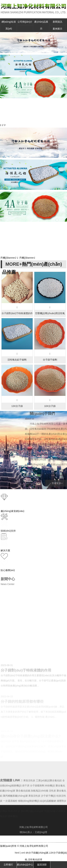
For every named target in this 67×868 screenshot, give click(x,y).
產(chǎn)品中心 (25, 865)
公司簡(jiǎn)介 (25, 22)
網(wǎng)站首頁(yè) (9, 25)
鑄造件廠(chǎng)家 (26, 817)
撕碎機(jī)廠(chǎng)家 (32, 822)
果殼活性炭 (29, 791)
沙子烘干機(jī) (48, 806)
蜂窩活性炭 (14, 822)
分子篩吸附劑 (37, 796)
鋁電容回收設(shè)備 (47, 817)
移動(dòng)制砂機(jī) (29, 811)
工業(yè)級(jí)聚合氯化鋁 (49, 791)
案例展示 (57, 29)
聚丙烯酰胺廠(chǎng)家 (15, 806)
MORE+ (14, 264)
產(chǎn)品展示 (41, 25)
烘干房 (26, 796)
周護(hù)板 (50, 822)
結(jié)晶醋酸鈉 (48, 811)
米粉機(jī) (50, 796)
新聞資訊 (57, 22)
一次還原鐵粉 (10, 811)
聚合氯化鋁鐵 (23, 801)
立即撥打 (8, 865)
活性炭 (52, 801)
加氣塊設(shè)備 (39, 801)
